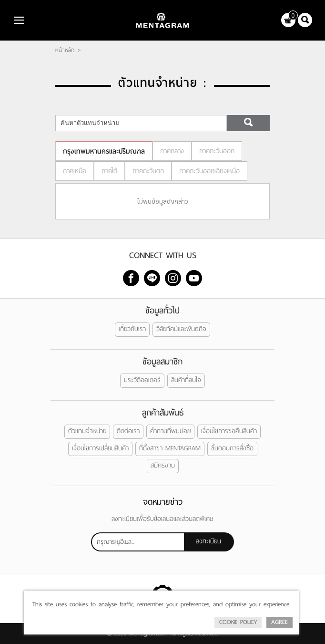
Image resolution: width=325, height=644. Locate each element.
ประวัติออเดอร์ (142, 380)
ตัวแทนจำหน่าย (87, 431)
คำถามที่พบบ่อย (170, 431)
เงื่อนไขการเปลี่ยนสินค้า (100, 448)
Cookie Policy (238, 622)
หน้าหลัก (65, 50)
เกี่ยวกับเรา (132, 329)
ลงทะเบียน (208, 541)
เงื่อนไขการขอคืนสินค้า (229, 431)
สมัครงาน (163, 465)
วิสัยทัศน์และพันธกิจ (181, 329)
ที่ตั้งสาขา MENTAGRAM (170, 448)
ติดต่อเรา (128, 431)
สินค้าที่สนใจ (186, 380)
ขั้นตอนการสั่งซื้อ (232, 448)
